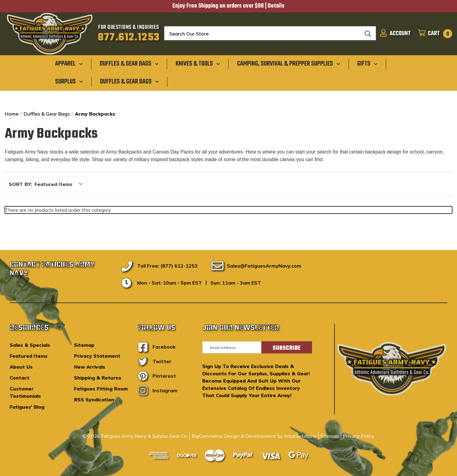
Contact (20, 378)
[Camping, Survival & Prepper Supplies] (289, 64)
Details (276, 6)
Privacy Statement (97, 356)
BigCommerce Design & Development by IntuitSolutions (254, 436)
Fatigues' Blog (27, 407)
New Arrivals (90, 367)
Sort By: (20, 184)
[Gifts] (367, 64)
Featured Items (29, 356)
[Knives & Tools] (198, 64)
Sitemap (84, 345)
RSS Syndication (94, 400)
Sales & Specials (30, 345)
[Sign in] (395, 34)
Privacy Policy (359, 436)
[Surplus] (69, 81)
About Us (21, 367)
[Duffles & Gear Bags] (129, 64)
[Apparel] (69, 64)
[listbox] (60, 184)
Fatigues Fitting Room (101, 389)
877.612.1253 (129, 38)
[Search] (368, 34)
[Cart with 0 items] (433, 34)
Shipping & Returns (98, 378)
